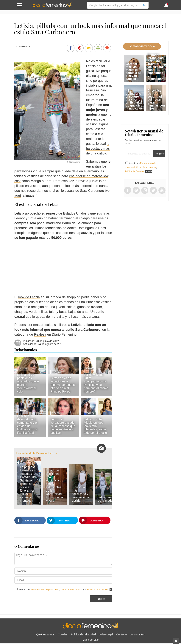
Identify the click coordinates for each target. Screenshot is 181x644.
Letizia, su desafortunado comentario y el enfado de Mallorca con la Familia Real (27, 424)
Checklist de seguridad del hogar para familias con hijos (156, 100)
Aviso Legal (106, 634)
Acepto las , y (141, 167)
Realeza (40, 334)
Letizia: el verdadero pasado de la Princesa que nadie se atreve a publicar (63, 426)
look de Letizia (29, 297)
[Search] (144, 5)
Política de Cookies (97, 589)
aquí (18, 196)
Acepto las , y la (64, 589)
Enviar (101, 599)
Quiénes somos (45, 634)
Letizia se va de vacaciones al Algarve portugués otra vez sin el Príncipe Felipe (63, 385)
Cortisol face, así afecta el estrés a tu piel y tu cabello (133, 71)
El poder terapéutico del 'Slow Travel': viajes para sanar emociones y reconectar (156, 67)
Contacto (121, 634)
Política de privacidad (83, 634)
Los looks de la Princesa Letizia (37, 453)
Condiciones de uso (72, 589)
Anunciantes (137, 634)
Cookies (63, 634)
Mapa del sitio (90, 640)
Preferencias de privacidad (45, 589)
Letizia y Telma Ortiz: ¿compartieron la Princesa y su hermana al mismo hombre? (96, 383)
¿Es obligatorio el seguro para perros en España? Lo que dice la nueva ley (134, 100)
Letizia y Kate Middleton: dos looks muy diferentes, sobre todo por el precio (95, 426)
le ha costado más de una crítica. (98, 149)
